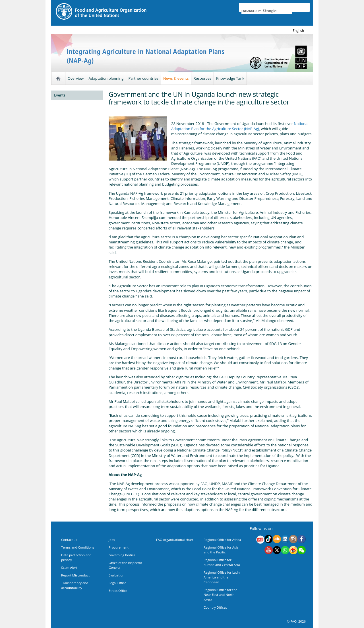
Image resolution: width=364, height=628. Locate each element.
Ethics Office (118, 591)
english (298, 31)
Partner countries (143, 78)
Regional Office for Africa (222, 540)
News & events (176, 78)
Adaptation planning (106, 78)
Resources (202, 78)
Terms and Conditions (78, 547)
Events (60, 95)
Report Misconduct (75, 575)
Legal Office (117, 583)
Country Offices (215, 607)
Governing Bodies (122, 555)
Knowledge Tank (230, 78)
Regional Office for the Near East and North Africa (220, 595)
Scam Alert (69, 568)
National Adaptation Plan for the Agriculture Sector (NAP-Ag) (240, 126)
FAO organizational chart (175, 540)
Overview (76, 78)
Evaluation (116, 575)
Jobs (112, 540)
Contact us (69, 540)
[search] (267, 11)
